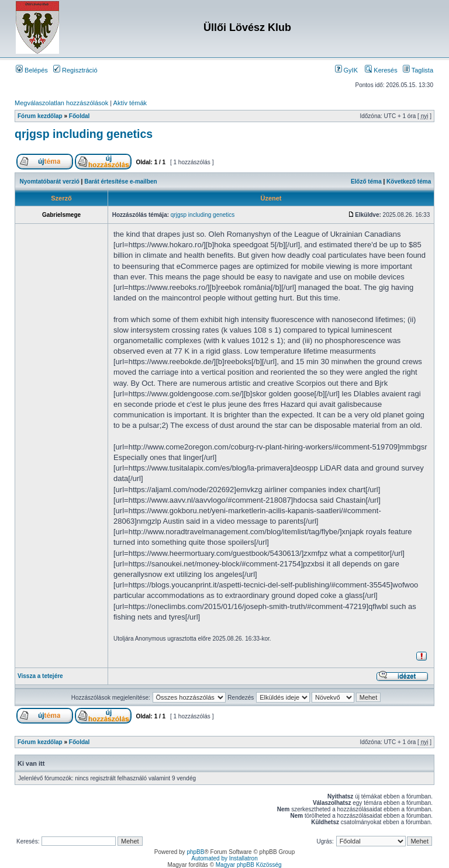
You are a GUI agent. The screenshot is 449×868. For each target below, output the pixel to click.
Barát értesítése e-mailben (121, 181)
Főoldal (80, 116)
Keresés (381, 70)
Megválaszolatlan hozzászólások (61, 103)
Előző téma (366, 181)
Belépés (32, 70)
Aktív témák (130, 103)
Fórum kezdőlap (40, 116)
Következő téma (409, 181)
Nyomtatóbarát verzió (50, 181)
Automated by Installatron (224, 858)
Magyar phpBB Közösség (249, 865)
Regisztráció (75, 70)
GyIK (347, 70)
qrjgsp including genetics (84, 134)
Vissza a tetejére (40, 676)
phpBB (195, 852)
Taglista (418, 70)
